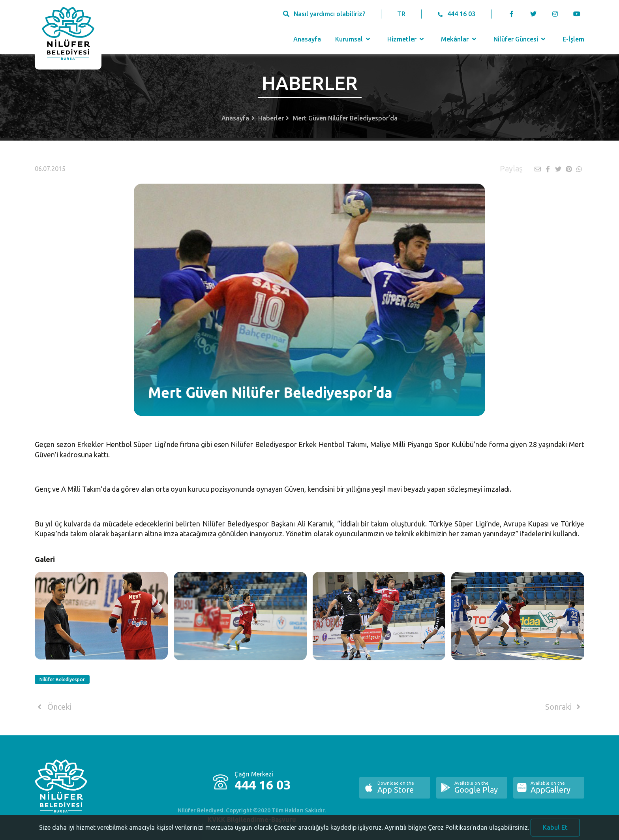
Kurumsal (354, 39)
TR (401, 14)
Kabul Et (555, 831)
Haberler (271, 118)
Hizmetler (406, 39)
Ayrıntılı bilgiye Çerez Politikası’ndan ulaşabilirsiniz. (457, 831)
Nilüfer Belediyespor (62, 679)
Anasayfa (307, 39)
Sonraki (564, 707)
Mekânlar (459, 39)
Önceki (53, 707)
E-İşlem (573, 39)
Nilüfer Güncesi (520, 39)
